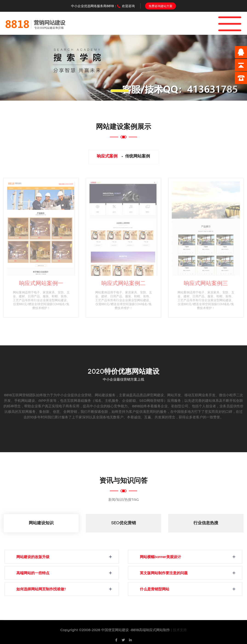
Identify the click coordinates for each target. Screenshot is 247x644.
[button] (19, 68)
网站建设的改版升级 (33, 558)
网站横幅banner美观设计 (160, 558)
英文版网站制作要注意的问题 (164, 574)
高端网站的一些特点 (33, 574)
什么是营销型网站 (155, 590)
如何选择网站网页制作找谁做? (41, 590)
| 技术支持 (179, 630)
